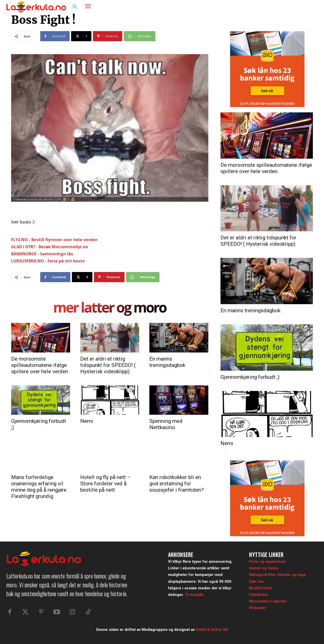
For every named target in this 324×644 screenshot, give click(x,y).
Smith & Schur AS (212, 630)
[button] (75, 7)
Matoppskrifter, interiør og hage (278, 575)
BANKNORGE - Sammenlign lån (42, 254)
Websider (258, 608)
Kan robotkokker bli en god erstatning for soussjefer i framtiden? (177, 484)
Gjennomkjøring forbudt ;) (250, 377)
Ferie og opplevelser (268, 562)
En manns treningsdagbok (167, 362)
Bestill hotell (260, 588)
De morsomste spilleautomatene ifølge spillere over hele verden (40, 365)
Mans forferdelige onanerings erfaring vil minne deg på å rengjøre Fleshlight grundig (39, 487)
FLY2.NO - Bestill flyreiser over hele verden (54, 240)
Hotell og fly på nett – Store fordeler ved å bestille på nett (105, 484)
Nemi (87, 421)
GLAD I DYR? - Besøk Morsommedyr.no (49, 247)
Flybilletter (259, 595)
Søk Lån (256, 581)
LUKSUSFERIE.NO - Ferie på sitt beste (48, 261)
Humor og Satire (264, 568)
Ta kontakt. (195, 595)
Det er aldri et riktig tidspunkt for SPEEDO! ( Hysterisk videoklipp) (108, 365)
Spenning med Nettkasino (166, 424)
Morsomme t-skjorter (268, 601)
